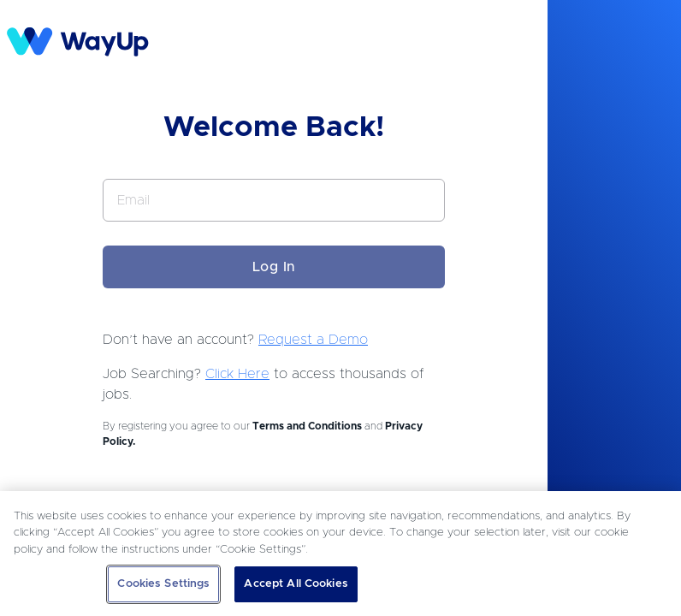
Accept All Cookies (296, 584)
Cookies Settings (163, 584)
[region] (340, 554)
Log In (274, 267)
